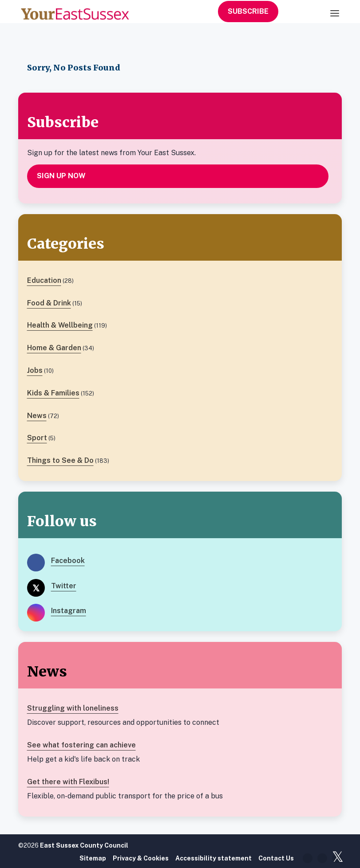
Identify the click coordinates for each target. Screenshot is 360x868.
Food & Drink (49, 303)
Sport (37, 438)
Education (44, 280)
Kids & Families (53, 393)
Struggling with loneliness (73, 708)
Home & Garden (54, 348)
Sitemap (93, 858)
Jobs (35, 370)
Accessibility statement (214, 858)
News (37, 416)
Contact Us (276, 858)
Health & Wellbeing (60, 325)
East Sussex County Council (84, 845)
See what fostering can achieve (81, 745)
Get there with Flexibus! (68, 782)
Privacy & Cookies (141, 858)
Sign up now (61, 176)
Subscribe (248, 11)
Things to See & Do (60, 460)
